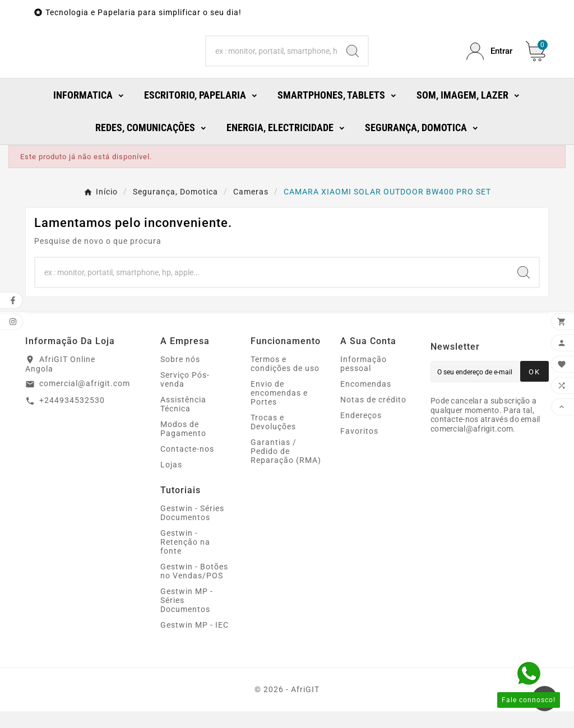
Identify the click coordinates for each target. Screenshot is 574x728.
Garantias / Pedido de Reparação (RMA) (286, 468)
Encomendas (366, 401)
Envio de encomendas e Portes (279, 410)
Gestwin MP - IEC (195, 642)
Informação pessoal (364, 381)
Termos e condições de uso (285, 381)
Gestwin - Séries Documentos (192, 530)
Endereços (361, 432)
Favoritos (359, 448)
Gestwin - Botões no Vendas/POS (194, 588)
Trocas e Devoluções (273, 439)
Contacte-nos (187, 466)
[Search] (272, 60)
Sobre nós (180, 376)
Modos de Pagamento (183, 446)
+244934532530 (72, 417)
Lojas (171, 481)
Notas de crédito (373, 416)
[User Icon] (489, 60)
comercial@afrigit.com (85, 400)
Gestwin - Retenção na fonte (185, 559)
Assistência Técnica (183, 421)
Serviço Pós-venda (185, 396)
